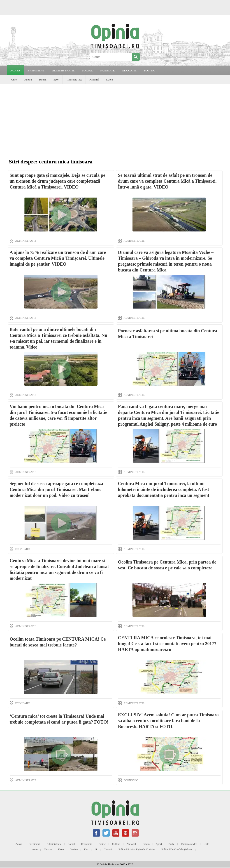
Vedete (74, 849)
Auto (35, 849)
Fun (86, 849)
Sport (56, 80)
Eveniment (34, 844)
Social (71, 844)
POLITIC (150, 70)
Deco (61, 849)
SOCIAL (87, 70)
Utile (14, 80)
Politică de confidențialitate (177, 849)
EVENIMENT (36, 70)
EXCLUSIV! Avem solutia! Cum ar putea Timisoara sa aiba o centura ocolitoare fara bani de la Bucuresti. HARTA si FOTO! (168, 721)
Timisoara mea (74, 80)
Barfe (171, 844)
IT (96, 849)
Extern (109, 80)
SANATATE (108, 70)
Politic (102, 844)
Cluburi (108, 849)
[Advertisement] (115, 118)
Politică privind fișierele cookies (137, 849)
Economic (87, 844)
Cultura (28, 80)
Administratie (54, 844)
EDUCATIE (129, 70)
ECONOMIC (23, 549)
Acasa (15, 70)
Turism (43, 80)
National (94, 80)
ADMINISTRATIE (63, 70)
